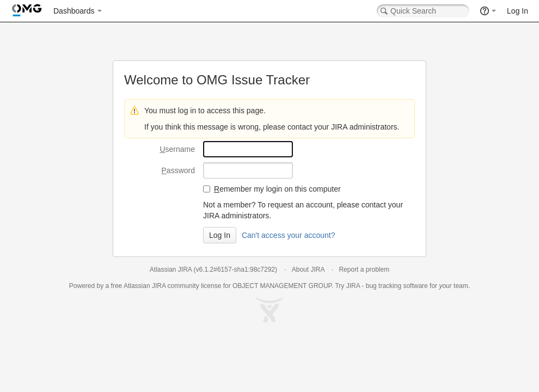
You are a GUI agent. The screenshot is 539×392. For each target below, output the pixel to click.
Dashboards (74, 11)
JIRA (159, 286)
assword (178, 170)
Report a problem (364, 269)
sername (177, 149)
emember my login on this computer (277, 189)
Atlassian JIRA (171, 269)
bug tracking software (397, 286)
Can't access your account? (289, 235)
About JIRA (308, 269)
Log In (517, 11)
